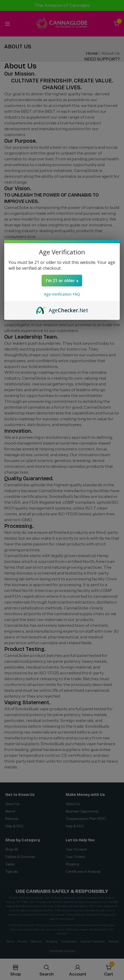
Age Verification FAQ (62, 294)
